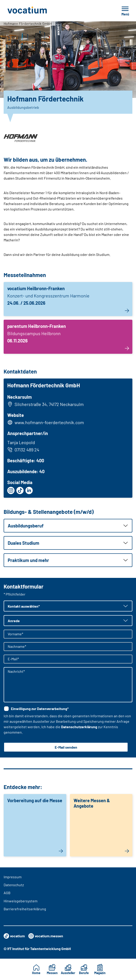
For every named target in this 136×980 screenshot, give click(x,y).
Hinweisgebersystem (21, 901)
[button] (68, 526)
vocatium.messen (46, 936)
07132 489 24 (23, 450)
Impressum (13, 877)
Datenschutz (14, 885)
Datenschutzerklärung (79, 727)
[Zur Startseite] (37, 11)
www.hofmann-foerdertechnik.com (49, 422)
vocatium (14, 936)
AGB (7, 893)
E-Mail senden (66, 747)
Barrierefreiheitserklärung (25, 909)
